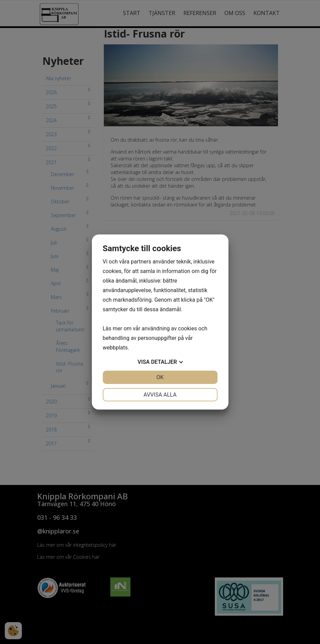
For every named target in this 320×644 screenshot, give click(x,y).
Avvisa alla (160, 395)
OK (160, 377)
